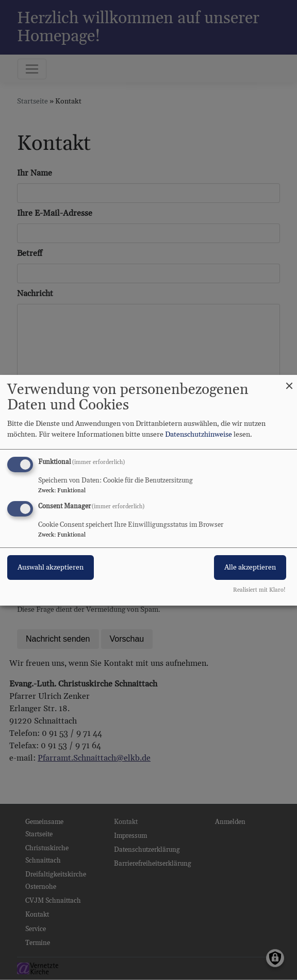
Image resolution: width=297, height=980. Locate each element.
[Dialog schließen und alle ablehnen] (289, 381)
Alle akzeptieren (250, 568)
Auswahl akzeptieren (51, 568)
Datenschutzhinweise (199, 435)
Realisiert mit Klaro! (259, 590)
